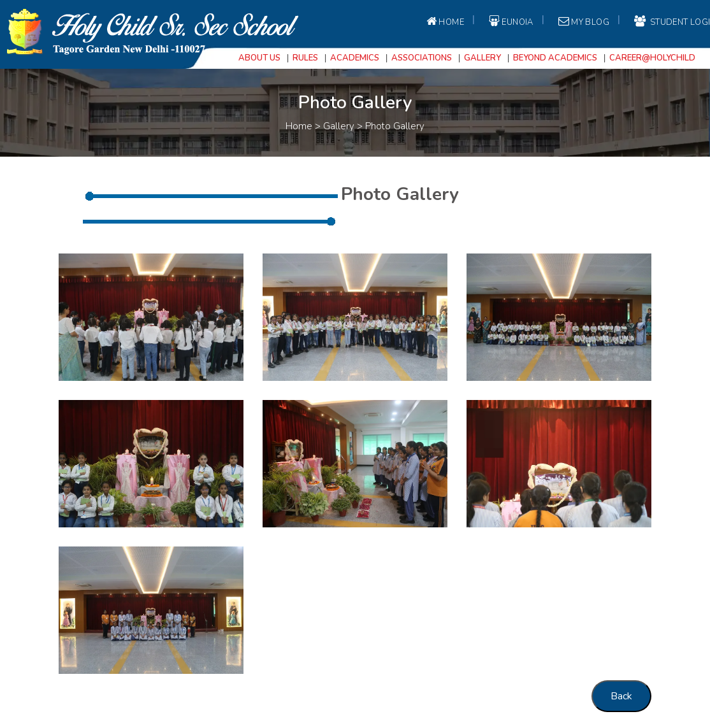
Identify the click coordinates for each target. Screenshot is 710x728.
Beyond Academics (555, 58)
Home (444, 22)
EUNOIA (510, 22)
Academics (355, 58)
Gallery (482, 58)
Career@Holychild (652, 58)
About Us (259, 58)
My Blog (583, 22)
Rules (305, 58)
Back (621, 696)
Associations (422, 58)
